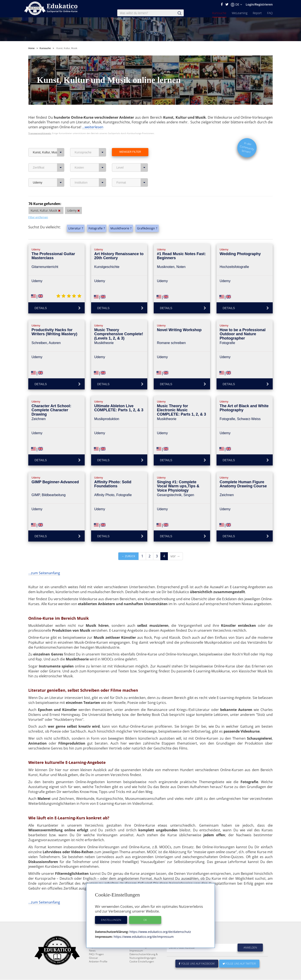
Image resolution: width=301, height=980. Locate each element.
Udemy (49, 172)
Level (132, 157)
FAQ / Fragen (96, 954)
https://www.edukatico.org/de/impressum (143, 937)
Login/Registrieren (259, 4)
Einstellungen (111, 920)
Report (257, 13)
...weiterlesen (93, 117)
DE (236, 4)
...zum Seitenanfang (44, 563)
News (92, 951)
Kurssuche (219, 13)
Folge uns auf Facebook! (197, 964)
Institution (90, 172)
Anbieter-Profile (98, 962)
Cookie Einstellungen (142, 962)
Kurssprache (90, 142)
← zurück (128, 546)
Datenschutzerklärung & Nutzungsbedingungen (144, 956)
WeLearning (240, 13)
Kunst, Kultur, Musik (49, 142)
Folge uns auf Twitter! (239, 964)
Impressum (136, 951)
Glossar (93, 958)
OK (145, 920)
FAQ (270, 13)
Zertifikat (49, 157)
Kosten (90, 157)
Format (132, 172)
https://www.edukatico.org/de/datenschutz (160, 932)
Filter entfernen (38, 207)
